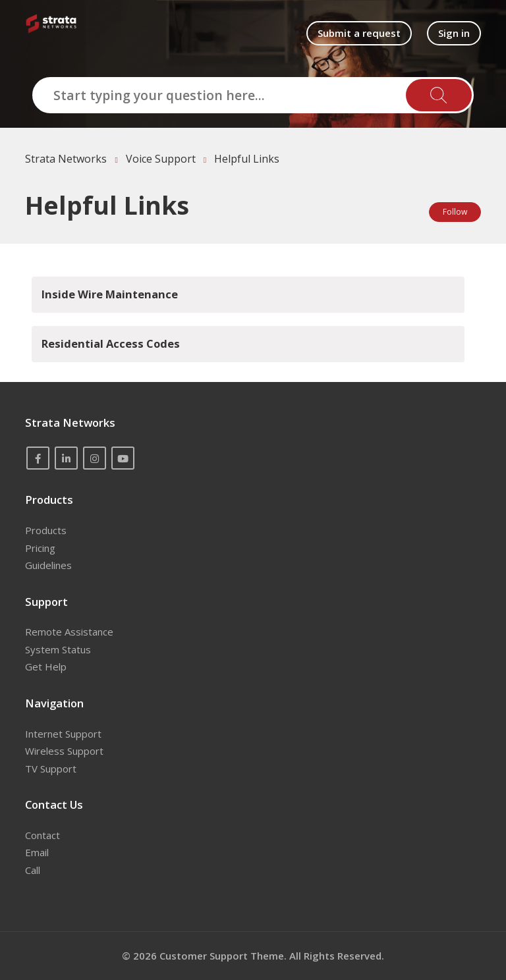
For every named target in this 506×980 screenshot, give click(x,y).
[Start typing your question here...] (253, 95)
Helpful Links (247, 159)
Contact (42, 835)
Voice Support (161, 159)
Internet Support (63, 734)
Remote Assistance (69, 632)
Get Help (46, 667)
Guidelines (48, 565)
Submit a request (359, 33)
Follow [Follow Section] (455, 212)
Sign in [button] (454, 33)
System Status (58, 649)
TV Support (51, 769)
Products (46, 530)
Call (33, 870)
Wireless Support (64, 751)
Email (37, 852)
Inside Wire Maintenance (110, 294)
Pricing (40, 548)
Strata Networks (66, 159)
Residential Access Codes (111, 343)
